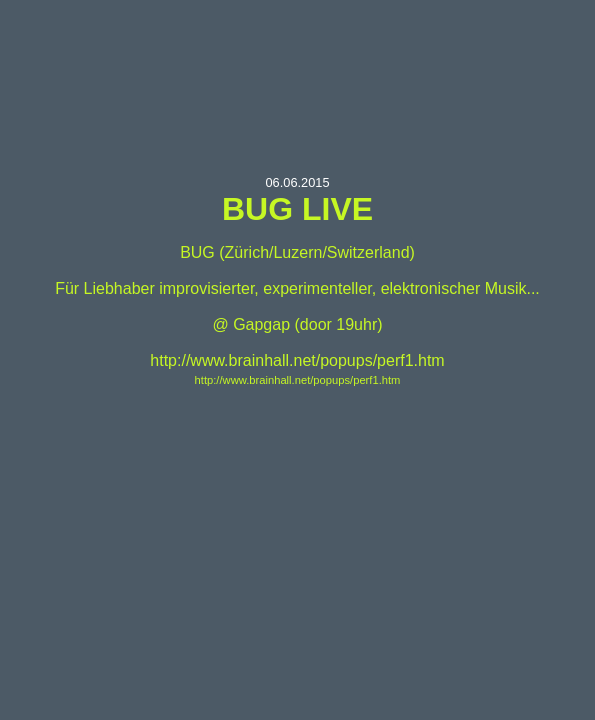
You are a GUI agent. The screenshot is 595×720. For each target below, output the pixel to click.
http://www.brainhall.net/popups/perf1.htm (298, 380)
